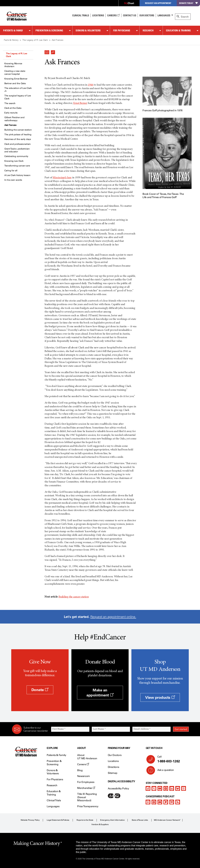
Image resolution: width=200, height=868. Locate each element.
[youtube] (160, 788)
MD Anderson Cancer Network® (167, 820)
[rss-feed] (178, 802)
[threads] (184, 788)
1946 (91, 85)
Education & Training (178, 30)
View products (160, 697)
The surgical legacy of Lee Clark (18, 97)
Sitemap (113, 773)
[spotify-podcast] (154, 802)
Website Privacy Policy (30, 820)
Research (148, 30)
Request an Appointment (158, 3)
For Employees (86, 782)
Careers (113, 15)
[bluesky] (178, 788)
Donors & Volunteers (88, 30)
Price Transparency (88, 806)
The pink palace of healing (18, 135)
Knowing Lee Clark (14, 161)
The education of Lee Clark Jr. (18, 90)
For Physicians (122, 30)
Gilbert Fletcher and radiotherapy (14, 119)
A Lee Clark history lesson (17, 175)
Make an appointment (100, 692)
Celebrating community (16, 156)
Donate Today (188, 3)
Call (172, 759)
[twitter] (154, 788)
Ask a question (164, 771)
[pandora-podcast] (166, 802)
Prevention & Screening (49, 30)
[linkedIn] (172, 788)
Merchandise (86, 788)
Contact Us (130, 15)
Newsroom (83, 776)
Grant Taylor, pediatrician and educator (17, 150)
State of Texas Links (140, 820)
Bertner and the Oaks (15, 83)
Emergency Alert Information (112, 820)
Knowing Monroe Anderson (13, 65)
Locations (113, 761)
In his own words (13, 180)
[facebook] (148, 788)
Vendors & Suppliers (100, 824)
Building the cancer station (18, 130)
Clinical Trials (81, 15)
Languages (164, 15)
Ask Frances (10, 125)
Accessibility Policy (118, 788)
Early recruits (11, 113)
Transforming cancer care (17, 166)
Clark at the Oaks (13, 108)
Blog (80, 770)
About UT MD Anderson (87, 757)
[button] (47, 51)
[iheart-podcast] (172, 802)
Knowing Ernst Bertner (16, 79)
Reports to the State (85, 820)
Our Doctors (147, 15)
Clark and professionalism (17, 144)
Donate (40, 690)
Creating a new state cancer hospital (15, 72)
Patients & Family (13, 30)
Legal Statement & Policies (58, 820)
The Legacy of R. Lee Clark (16, 55)
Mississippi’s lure (62, 178)
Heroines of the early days (18, 139)
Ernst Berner (80, 103)
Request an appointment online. (113, 617)
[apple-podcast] (148, 802)
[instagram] (166, 788)
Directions (114, 767)
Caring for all (11, 171)
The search (10, 103)
